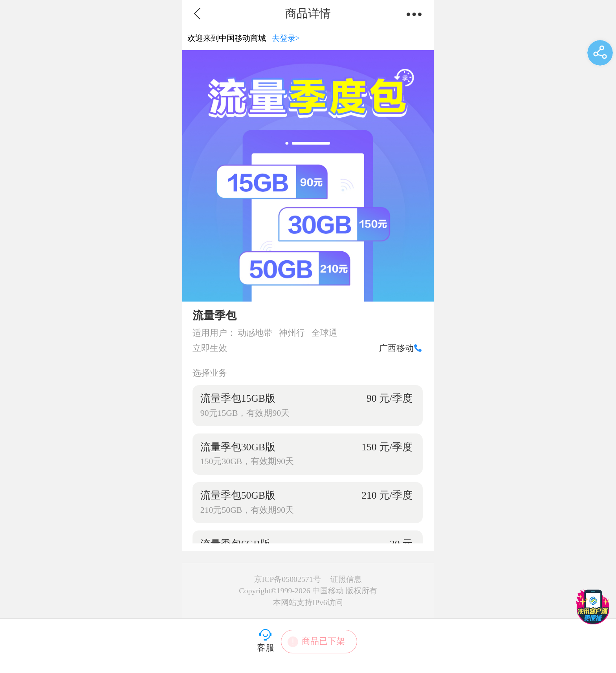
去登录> (286, 38)
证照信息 (346, 579)
